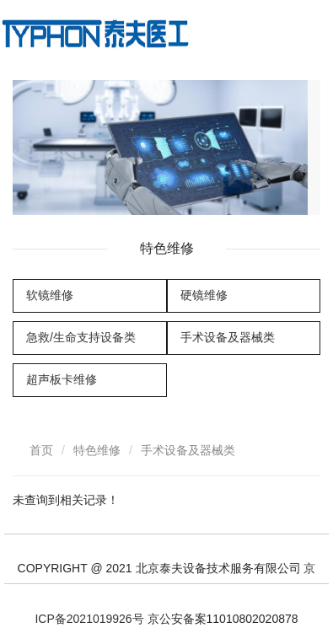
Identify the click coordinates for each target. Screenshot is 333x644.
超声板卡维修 (62, 379)
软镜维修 (50, 295)
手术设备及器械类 (228, 337)
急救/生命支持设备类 (81, 337)
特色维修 (97, 450)
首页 (41, 450)
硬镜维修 (204, 295)
